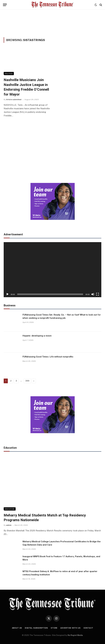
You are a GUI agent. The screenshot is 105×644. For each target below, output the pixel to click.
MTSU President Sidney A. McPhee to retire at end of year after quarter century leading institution (60, 573)
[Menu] (5, 5)
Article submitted (14, 100)
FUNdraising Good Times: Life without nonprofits (48, 357)
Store (54, 628)
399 (27, 381)
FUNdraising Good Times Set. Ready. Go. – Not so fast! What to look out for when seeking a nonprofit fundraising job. (62, 316)
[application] (52, 270)
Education (10, 509)
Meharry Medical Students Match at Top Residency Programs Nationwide (45, 518)
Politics (9, 74)
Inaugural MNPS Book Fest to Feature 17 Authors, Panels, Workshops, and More (61, 558)
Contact (88, 628)
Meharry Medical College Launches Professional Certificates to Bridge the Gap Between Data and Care (62, 543)
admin (9, 525)
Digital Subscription (36, 628)
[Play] (8, 294)
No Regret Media (75, 635)
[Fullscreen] (97, 294)
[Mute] (93, 294)
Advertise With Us (70, 628)
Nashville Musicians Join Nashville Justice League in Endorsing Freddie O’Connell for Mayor (26, 87)
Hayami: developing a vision (37, 336)
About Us (17, 628)
